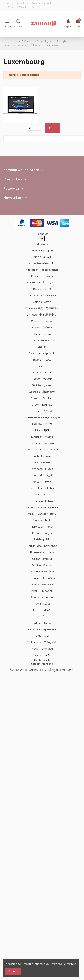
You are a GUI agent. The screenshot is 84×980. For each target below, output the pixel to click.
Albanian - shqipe (42, 250)
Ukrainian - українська (42, 629)
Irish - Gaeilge (42, 456)
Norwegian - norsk (42, 527)
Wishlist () (25, 7)
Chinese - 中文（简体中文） (42, 308)
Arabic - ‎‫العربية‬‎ (42, 257)
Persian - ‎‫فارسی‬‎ (42, 533)
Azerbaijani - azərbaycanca (42, 270)
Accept (13, 971)
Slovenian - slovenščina (42, 578)
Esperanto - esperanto (42, 353)
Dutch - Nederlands (42, 340)
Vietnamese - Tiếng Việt (42, 642)
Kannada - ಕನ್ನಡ (42, 475)
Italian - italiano (42, 462)
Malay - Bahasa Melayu (42, 514)
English (42, 347)
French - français (42, 379)
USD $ (8, 7)
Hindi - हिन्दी (42, 430)
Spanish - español (42, 584)
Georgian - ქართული (42, 392)
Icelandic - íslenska (42, 443)
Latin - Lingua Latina (42, 488)
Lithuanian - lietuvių (42, 501)
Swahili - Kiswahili (42, 591)
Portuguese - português (42, 546)
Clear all (34, 128)
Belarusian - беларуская (42, 283)
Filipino (42, 366)
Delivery (8, 3)
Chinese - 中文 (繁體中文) (42, 315)
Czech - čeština (42, 328)
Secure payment (41, 3)
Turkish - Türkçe (42, 623)
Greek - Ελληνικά (42, 405)
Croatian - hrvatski (42, 321)
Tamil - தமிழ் (42, 604)
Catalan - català (42, 302)
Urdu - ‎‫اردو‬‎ (42, 636)
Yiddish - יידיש (42, 655)
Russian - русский (42, 559)
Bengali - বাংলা (42, 289)
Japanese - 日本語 (42, 469)
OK (52, 128)
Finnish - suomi (42, 373)
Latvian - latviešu (42, 495)
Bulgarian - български (42, 295)
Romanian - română (42, 552)
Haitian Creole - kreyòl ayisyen (42, 417)
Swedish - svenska (42, 597)
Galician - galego (42, 385)
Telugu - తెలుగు (42, 610)
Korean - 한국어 (42, 482)
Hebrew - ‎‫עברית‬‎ (42, 424)
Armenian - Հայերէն (42, 263)
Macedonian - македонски (42, 507)
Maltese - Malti (42, 520)
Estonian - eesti (42, 360)
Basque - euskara (42, 276)
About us (23, 3)
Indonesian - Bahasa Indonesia (42, 450)
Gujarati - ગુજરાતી (42, 411)
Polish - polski (42, 539)
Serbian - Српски (42, 565)
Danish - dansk (42, 334)
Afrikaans (42, 244)
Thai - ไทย (42, 617)
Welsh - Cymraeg (42, 649)
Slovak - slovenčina (42, 571)
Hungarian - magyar (42, 437)
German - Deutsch (42, 398)
